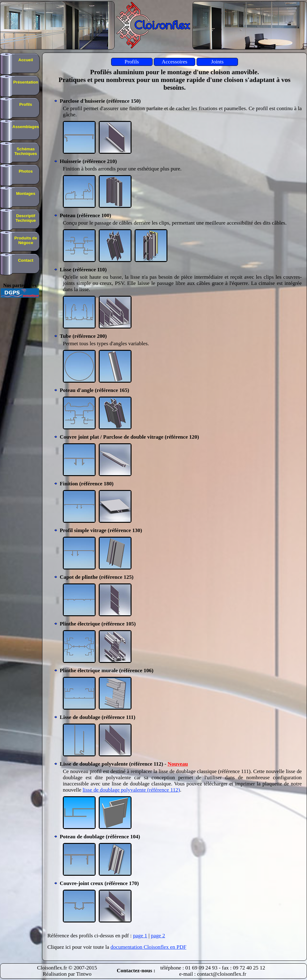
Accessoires (175, 62)
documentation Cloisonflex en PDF (148, 947)
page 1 (140, 936)
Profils (132, 62)
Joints (217, 62)
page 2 (158, 936)
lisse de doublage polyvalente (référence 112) (131, 790)
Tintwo (84, 974)
